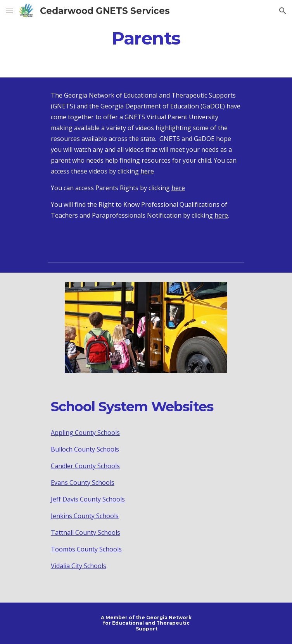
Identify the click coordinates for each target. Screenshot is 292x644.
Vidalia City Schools (79, 566)
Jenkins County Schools (85, 516)
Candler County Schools (85, 466)
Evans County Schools (83, 483)
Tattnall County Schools (86, 532)
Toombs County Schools (86, 549)
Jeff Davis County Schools (88, 499)
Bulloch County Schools (85, 449)
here (147, 171)
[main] (146, 38)
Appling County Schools (85, 433)
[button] (9, 11)
